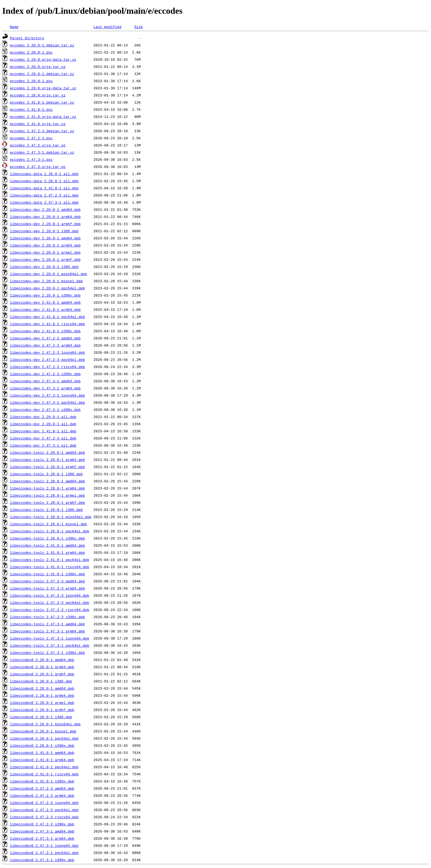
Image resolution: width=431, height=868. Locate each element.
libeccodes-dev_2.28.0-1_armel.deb (45, 252)
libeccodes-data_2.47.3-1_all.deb (44, 202)
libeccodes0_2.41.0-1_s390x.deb (42, 781)
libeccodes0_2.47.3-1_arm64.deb (42, 838)
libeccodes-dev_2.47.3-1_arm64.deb (45, 388)
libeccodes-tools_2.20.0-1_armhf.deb (47, 467)
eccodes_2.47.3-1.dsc (31, 159)
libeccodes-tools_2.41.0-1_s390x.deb (47, 574)
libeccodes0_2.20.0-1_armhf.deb (42, 674)
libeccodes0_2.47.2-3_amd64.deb (42, 788)
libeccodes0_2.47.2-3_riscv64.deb (44, 817)
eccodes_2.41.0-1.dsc (31, 109)
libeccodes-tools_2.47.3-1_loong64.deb (50, 638)
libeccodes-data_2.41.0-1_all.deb (44, 188)
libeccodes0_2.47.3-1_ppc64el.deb (44, 853)
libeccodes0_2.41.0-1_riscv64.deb (44, 774)
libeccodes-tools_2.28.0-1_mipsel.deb (49, 524)
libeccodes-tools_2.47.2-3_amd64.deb (47, 581)
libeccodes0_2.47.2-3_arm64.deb (42, 795)
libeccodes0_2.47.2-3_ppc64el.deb (44, 810)
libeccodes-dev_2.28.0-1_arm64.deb (45, 245)
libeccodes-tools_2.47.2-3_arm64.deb (47, 588)
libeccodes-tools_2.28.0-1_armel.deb (47, 495)
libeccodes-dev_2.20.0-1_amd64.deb (45, 209)
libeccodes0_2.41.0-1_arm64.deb (42, 760)
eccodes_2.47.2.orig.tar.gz (38, 145)
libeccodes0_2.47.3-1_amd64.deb (42, 831)
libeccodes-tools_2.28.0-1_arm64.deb (47, 488)
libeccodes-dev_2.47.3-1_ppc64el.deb (47, 402)
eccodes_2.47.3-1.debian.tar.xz (42, 152)
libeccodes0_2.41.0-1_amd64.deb (42, 753)
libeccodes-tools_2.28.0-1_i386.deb (46, 510)
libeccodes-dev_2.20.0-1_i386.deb (44, 231)
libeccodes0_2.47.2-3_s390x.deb (42, 824)
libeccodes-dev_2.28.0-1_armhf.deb (45, 259)
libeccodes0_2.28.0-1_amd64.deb (42, 688)
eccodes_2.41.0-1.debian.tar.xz (42, 102)
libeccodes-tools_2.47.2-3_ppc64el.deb (50, 602)
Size (138, 27)
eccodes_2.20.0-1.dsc (31, 52)
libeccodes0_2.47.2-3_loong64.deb (44, 803)
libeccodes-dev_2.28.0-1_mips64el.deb (49, 274)
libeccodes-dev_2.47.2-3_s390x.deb (45, 374)
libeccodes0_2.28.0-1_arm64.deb (42, 695)
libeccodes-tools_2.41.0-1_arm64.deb (47, 552)
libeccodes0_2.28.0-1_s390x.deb (42, 745)
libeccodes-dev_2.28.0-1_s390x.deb (45, 295)
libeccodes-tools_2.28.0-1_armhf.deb (47, 502)
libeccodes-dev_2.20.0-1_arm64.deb (45, 217)
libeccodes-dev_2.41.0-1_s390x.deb (45, 331)
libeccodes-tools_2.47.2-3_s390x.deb (47, 617)
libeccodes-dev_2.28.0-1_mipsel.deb (46, 281)
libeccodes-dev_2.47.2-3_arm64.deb (45, 345)
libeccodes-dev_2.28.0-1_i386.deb (44, 267)
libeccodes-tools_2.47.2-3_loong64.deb (50, 595)
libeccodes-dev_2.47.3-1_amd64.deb (45, 381)
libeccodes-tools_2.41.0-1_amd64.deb (47, 545)
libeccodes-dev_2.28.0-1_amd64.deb (45, 238)
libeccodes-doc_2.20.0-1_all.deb (43, 417)
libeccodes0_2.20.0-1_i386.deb (41, 681)
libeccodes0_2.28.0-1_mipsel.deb (43, 731)
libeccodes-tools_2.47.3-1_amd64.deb (47, 624)
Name (14, 27)
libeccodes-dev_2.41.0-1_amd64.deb (45, 302)
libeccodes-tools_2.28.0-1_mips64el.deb (51, 517)
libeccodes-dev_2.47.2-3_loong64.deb (47, 352)
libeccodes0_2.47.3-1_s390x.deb (42, 860)
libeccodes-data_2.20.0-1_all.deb (44, 174)
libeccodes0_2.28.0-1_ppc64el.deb (44, 738)
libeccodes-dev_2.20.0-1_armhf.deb (45, 224)
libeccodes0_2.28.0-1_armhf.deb (42, 710)
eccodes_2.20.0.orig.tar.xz (38, 67)
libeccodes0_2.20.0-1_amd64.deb (42, 660)
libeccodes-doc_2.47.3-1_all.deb (43, 445)
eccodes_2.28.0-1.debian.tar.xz (42, 74)
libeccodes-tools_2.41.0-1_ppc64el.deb (50, 560)
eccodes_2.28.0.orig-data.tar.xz (43, 88)
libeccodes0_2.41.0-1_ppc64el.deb (44, 767)
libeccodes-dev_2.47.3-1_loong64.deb (47, 395)
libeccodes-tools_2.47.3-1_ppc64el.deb (50, 645)
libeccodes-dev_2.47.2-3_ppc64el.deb (47, 360)
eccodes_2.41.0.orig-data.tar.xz (43, 117)
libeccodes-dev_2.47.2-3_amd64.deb (45, 338)
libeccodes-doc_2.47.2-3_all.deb (43, 438)
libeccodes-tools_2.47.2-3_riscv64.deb (50, 610)
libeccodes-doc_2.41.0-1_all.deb (43, 431)
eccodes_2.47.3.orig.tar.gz (38, 167)
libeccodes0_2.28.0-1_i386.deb (41, 717)
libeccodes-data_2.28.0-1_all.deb (44, 181)
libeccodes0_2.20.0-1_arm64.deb (42, 667)
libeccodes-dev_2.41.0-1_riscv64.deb (47, 324)
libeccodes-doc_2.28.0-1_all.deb (43, 424)
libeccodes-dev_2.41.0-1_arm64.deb (45, 309)
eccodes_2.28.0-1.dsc (31, 81)
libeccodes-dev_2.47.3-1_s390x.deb (45, 410)
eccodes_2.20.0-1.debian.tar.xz (42, 45)
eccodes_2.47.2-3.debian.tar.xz (42, 131)
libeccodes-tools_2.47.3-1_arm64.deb (47, 631)
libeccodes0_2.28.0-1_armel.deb (42, 703)
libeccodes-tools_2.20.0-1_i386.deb (46, 474)
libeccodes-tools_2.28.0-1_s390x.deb (47, 538)
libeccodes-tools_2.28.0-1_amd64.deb (47, 481)
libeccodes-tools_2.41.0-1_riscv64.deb (50, 567)
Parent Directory (27, 38)
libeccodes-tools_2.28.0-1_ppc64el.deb (50, 531)
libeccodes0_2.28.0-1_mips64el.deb (45, 724)
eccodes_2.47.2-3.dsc (31, 138)
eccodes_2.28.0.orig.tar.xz (38, 95)
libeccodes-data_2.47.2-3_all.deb (44, 195)
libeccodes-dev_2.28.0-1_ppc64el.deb (47, 288)
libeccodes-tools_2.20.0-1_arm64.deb (47, 460)
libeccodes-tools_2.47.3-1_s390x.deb (47, 653)
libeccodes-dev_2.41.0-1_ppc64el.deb (47, 317)
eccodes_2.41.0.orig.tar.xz (38, 124)
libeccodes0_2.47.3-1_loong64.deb (44, 845)
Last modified (107, 27)
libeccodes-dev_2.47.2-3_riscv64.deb (47, 367)
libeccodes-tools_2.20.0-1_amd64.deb (47, 452)
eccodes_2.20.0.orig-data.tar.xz (43, 59)
